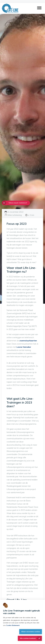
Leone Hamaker (24, 347)
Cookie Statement (13, 625)
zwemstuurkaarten (28, 341)
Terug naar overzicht (18, 203)
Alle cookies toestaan (28, 638)
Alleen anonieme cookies (31, 632)
